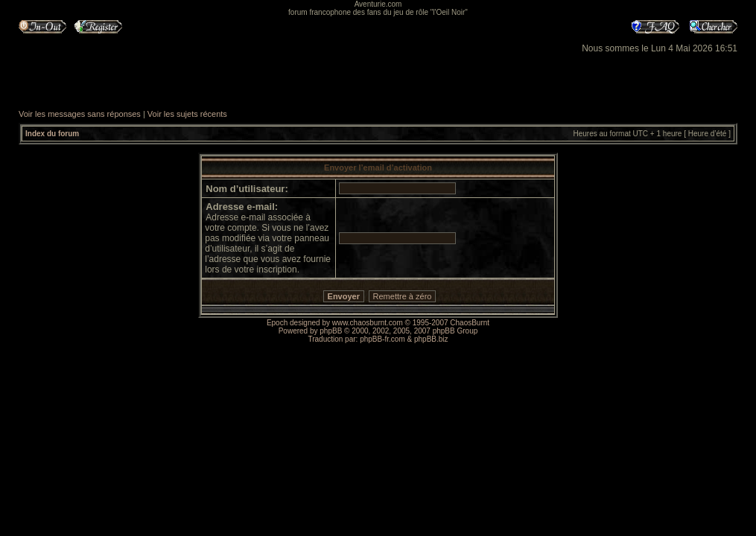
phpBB (331, 331)
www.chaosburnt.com (368, 323)
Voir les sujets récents (187, 114)
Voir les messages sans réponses (80, 114)
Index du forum (52, 134)
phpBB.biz (431, 339)
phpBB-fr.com (382, 339)
